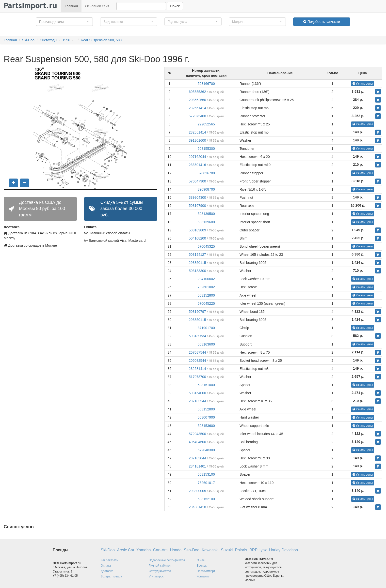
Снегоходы (48, 40)
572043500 (197, 434)
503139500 (206, 214)
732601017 (206, 483)
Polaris (241, 550)
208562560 (197, 100)
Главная (71, 6)
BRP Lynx (258, 550)
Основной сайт (97, 6)
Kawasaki (210, 550)
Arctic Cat (125, 550)
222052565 (206, 124)
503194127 (197, 255)
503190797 (197, 312)
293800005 (197, 491)
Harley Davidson (283, 550)
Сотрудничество (160, 571)
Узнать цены (363, 84)
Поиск (175, 6)
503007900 (206, 417)
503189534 (197, 336)
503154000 (197, 393)
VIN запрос (156, 576)
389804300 (197, 197)
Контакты (203, 576)
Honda (176, 550)
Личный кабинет (160, 566)
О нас (201, 560)
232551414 (197, 132)
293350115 (197, 263)
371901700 (206, 328)
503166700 (206, 84)
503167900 (197, 206)
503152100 (206, 499)
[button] (64, 22)
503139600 (206, 222)
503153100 (206, 474)
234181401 (197, 466)
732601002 (206, 287)
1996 (66, 40)
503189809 (197, 230)
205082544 (197, 361)
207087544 (197, 352)
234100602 (206, 279)
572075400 (197, 116)
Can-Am (160, 550)
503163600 (206, 344)
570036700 (206, 173)
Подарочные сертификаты (167, 560)
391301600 (197, 140)
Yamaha (144, 550)
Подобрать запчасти (322, 22)
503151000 (206, 385)
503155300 (206, 149)
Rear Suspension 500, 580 (101, 40)
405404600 (197, 442)
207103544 (197, 401)
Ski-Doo (28, 40)
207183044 (197, 458)
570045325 (206, 246)
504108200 (197, 238)
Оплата (106, 566)
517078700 (197, 377)
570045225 (206, 303)
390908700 (206, 189)
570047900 (197, 181)
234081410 (197, 507)
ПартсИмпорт (206, 571)
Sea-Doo (192, 550)
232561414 (197, 108)
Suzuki (227, 550)
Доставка (107, 571)
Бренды (202, 566)
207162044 (197, 157)
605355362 (197, 92)
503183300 (197, 271)
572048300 (206, 450)
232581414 (197, 369)
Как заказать (109, 560)
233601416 (197, 165)
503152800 (206, 295)
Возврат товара (111, 576)
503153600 (206, 426)
